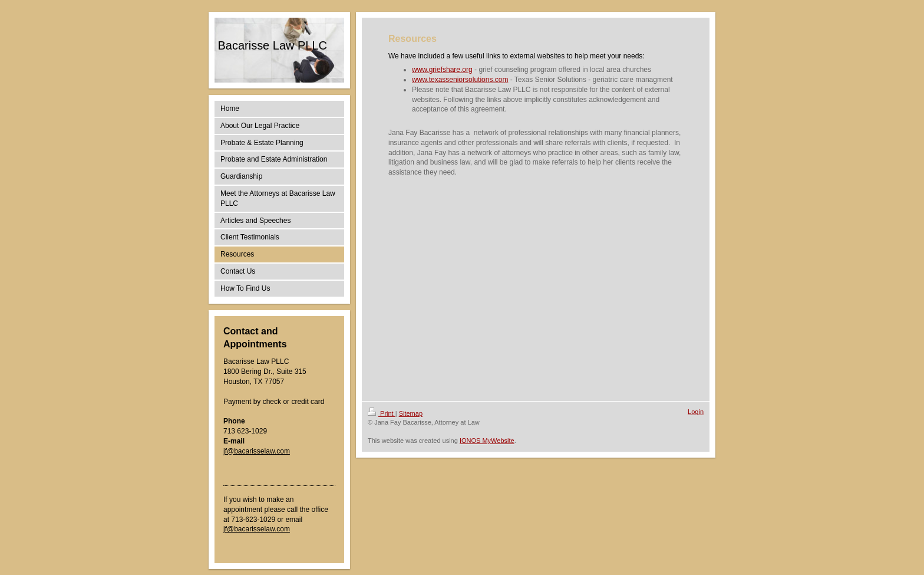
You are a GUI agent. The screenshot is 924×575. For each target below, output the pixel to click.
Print (382, 413)
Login (696, 412)
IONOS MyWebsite (487, 441)
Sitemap (411, 413)
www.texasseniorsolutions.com (460, 80)
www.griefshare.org (442, 70)
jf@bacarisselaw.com (257, 451)
